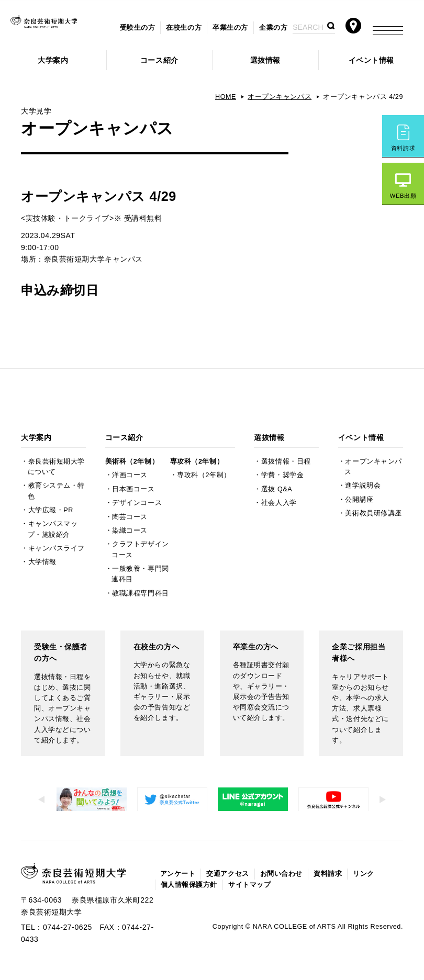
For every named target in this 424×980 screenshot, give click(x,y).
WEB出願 (403, 196)
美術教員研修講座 (373, 513)
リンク (364, 874)
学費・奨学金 (282, 475)
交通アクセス (227, 874)
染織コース (130, 531)
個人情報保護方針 (189, 885)
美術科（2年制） (132, 461)
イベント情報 (371, 60)
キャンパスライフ (57, 548)
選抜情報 (265, 60)
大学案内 (53, 60)
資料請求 (403, 148)
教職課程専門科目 (140, 593)
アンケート (178, 874)
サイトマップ (249, 885)
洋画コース (130, 475)
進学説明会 (363, 486)
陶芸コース (130, 517)
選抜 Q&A (277, 489)
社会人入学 (279, 503)
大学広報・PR (51, 510)
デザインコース (137, 503)
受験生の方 (138, 28)
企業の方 (273, 28)
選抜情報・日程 (286, 461)
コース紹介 (159, 60)
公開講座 (359, 500)
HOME (226, 97)
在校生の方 (184, 28)
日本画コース (133, 489)
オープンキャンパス (280, 97)
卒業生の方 (230, 28)
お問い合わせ (281, 874)
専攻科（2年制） (197, 461)
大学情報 (42, 562)
